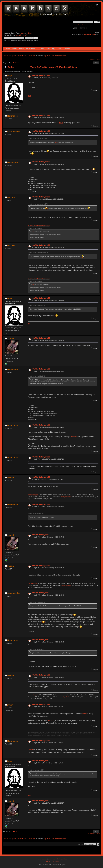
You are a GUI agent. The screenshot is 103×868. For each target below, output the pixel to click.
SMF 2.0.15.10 (43, 859)
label (33, 232)
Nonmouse (13, 116)
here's (61, 123)
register (29, 33)
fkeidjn (11, 477)
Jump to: (81, 844)
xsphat (11, 338)
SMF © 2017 (52, 859)
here (30, 87)
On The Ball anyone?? (41, 75)
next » (98, 60)
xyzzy (10, 705)
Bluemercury (14, 162)
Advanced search (78, 25)
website (74, 437)
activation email (21, 35)
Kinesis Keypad (33, 495)
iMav (10, 76)
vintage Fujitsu (66, 497)
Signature (47, 56)
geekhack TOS (89, 34)
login (22, 33)
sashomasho (14, 131)
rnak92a (11, 197)
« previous (92, 60)
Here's (30, 750)
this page (51, 721)
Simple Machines (62, 859)
